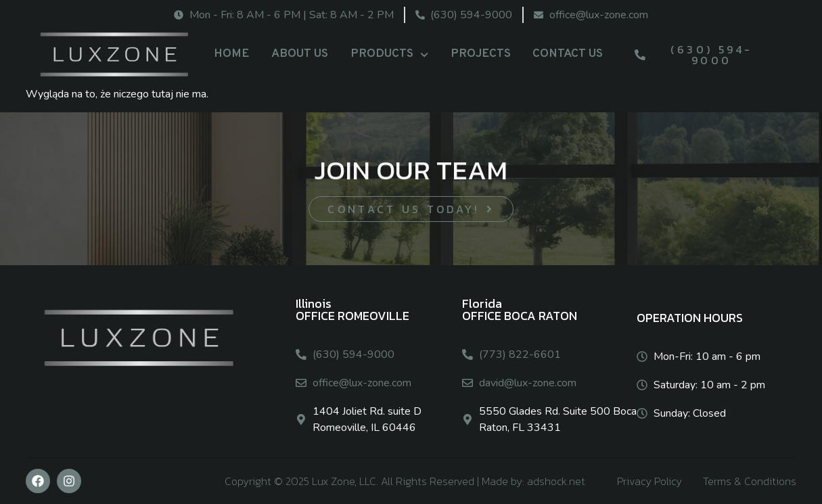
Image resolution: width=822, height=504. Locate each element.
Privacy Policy (649, 481)
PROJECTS (481, 54)
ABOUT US (300, 54)
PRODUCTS (389, 55)
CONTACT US (568, 54)
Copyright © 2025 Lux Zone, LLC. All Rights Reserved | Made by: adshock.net (405, 481)
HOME (231, 54)
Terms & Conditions (750, 481)
